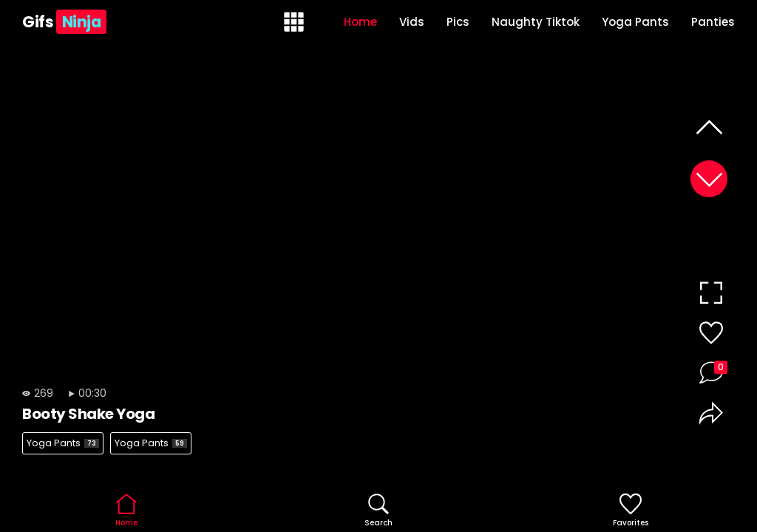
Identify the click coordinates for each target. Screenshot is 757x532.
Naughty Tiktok (536, 22)
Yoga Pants (635, 22)
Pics (458, 22)
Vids (412, 22)
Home (360, 22)
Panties (713, 22)
